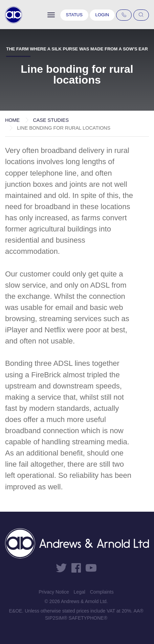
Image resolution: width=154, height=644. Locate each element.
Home (12, 120)
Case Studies (51, 120)
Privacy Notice (54, 592)
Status (74, 15)
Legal (80, 592)
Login (102, 15)
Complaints (102, 592)
